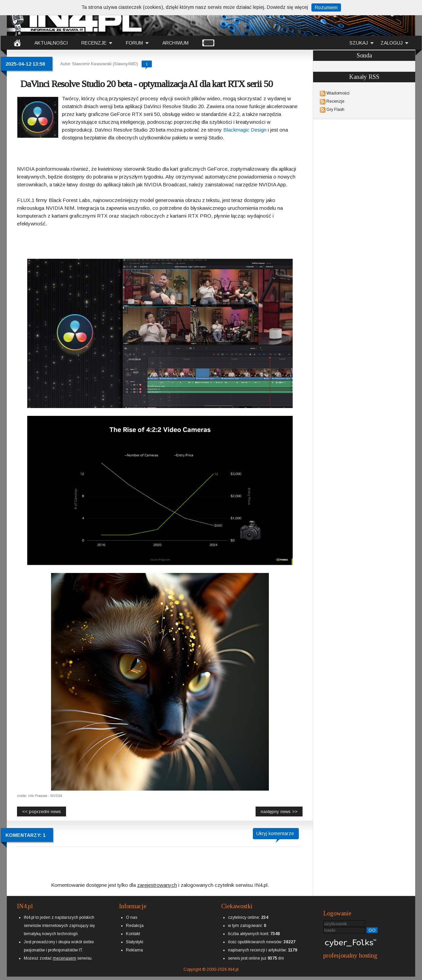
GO (372, 930)
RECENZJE (94, 43)
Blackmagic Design (245, 130)
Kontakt (133, 934)
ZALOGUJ (392, 43)
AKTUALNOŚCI (51, 43)
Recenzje (335, 101)
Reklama (134, 950)
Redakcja (135, 926)
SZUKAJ (359, 43)
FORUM (134, 43)
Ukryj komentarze (275, 833)
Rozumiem (326, 7)
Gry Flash (335, 109)
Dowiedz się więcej (287, 7)
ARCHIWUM (175, 43)
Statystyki (135, 942)
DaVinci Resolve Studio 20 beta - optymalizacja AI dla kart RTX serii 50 (147, 84)
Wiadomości (338, 93)
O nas (132, 917)
